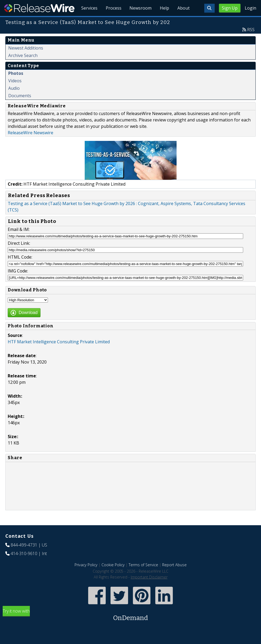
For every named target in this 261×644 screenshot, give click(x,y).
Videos (15, 93)
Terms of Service (143, 577)
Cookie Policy (113, 577)
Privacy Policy (86, 577)
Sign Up (230, 8)
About (183, 21)
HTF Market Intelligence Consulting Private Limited (59, 354)
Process (112, 21)
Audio (14, 100)
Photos (16, 85)
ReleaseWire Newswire (30, 145)
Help (164, 21)
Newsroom (140, 21)
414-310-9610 (24, 566)
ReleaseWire (39, 8)
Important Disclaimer (149, 589)
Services (88, 21)
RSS (251, 42)
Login (250, 8)
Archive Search (23, 68)
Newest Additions (26, 60)
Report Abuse (174, 577)
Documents (20, 108)
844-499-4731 (24, 557)
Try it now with (130, 628)
